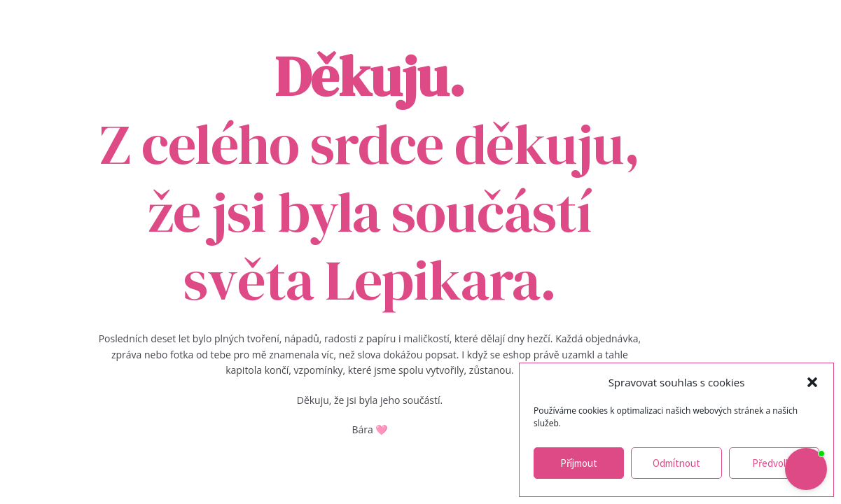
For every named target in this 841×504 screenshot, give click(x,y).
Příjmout (579, 463)
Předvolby (774, 463)
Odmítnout (676, 463)
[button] (812, 382)
